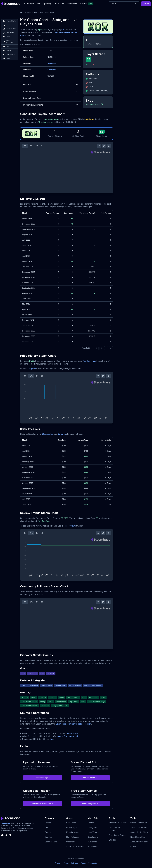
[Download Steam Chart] (109, 146)
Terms (66, 863)
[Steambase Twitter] (10, 835)
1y (37, 146)
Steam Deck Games (75, 846)
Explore (146, 4)
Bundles (49, 837)
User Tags (92, 832)
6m (31, 376)
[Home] (21, 13)
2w (25, 146)
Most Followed (73, 832)
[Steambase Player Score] (105, 54)
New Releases (73, 837)
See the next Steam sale (43, 804)
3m (31, 146)
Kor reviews (70, 526)
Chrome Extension (139, 823)
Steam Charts (51, 842)
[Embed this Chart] (99, 146)
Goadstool (52, 63)
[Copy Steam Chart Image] (104, 146)
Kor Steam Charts (47, 13)
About (83, 863)
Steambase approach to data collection (74, 724)
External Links (51, 91)
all (42, 146)
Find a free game (90, 804)
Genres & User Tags (51, 98)
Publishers (92, 842)
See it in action (90, 778)
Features (51, 85)
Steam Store (72, 733)
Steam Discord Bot (139, 827)
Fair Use (75, 863)
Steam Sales (59, 4)
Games (28, 13)
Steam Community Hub (68, 736)
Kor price (32, 369)
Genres (91, 823)
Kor (36, 13)
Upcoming (47, 4)
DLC (47, 827)
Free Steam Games (118, 835)
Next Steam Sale (138, 837)
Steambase (6, 823)
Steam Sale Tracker (118, 823)
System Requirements (51, 105)
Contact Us (93, 863)
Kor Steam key (89, 361)
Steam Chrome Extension (77, 4)
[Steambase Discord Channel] (2, 835)
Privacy (58, 863)
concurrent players (62, 32)
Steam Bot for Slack (139, 832)
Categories (93, 827)
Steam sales (48, 434)
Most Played (29, 4)
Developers (93, 837)
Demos (48, 832)
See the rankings (43, 778)
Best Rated (71, 823)
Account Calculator (139, 842)
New (38, 4)
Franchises (93, 846)
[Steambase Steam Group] (6, 835)
